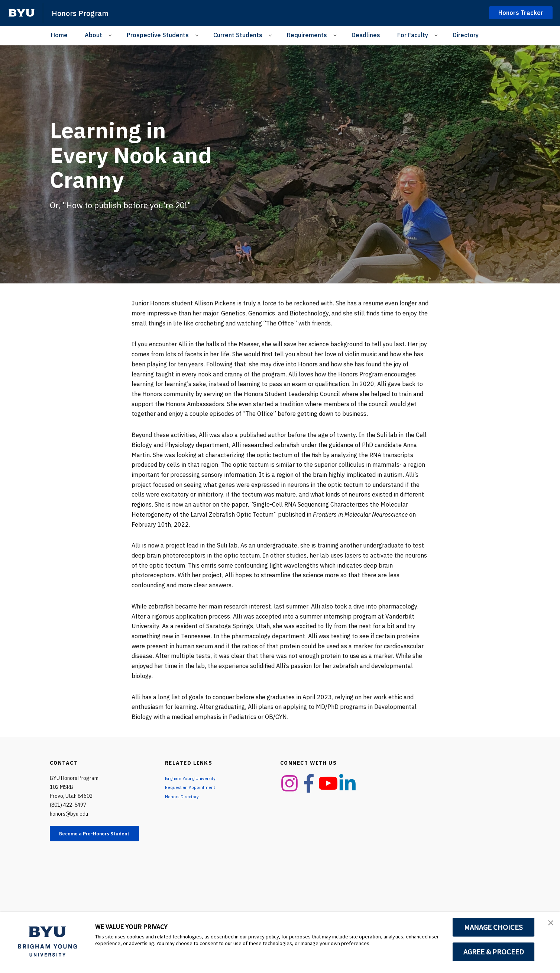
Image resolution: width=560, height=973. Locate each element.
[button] (548, 925)
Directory (466, 35)
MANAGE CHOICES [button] (494, 927)
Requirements (307, 35)
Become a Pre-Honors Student (100, 837)
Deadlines (366, 35)
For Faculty (413, 35)
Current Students (238, 35)
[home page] (22, 13)
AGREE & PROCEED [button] (494, 952)
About (93, 35)
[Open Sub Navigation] (111, 35)
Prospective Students (158, 35)
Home (59, 35)
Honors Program (86, 13)
